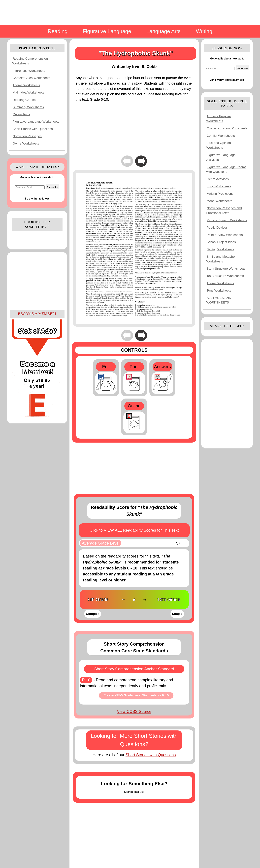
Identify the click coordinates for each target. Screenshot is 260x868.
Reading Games (24, 100)
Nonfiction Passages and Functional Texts (224, 210)
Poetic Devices (217, 228)
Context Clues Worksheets (31, 78)
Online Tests (21, 114)
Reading (58, 31)
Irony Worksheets (219, 186)
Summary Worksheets (28, 107)
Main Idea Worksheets (28, 92)
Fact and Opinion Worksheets (219, 145)
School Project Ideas (221, 242)
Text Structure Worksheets (225, 276)
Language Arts (163, 31)
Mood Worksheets (219, 201)
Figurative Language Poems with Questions (226, 169)
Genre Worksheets (26, 143)
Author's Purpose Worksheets (219, 119)
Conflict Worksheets (221, 136)
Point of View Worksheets (225, 235)
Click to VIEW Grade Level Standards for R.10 (136, 695)
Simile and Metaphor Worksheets (221, 259)
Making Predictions (220, 194)
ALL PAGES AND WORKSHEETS (219, 300)
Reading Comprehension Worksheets (30, 61)
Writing (204, 31)
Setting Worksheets (220, 249)
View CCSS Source (134, 711)
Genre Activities (218, 179)
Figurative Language (107, 31)
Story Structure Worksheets (226, 269)
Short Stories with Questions (33, 129)
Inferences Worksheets (29, 71)
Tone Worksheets (219, 290)
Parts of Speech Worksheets (227, 220)
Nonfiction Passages (27, 136)
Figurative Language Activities (221, 157)
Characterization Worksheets (227, 128)
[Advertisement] (37, 280)
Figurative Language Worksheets (36, 122)
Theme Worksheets (26, 85)
